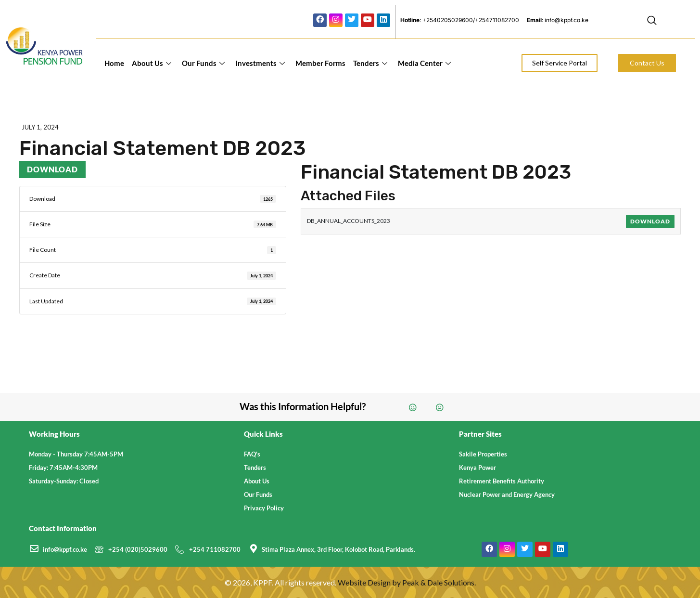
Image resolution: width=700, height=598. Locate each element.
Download (52, 169)
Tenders (370, 63)
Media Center (424, 63)
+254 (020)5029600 (138, 549)
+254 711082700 (215, 549)
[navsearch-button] (652, 22)
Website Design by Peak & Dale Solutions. (407, 582)
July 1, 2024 (40, 127)
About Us (152, 63)
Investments (260, 63)
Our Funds (203, 63)
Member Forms (320, 63)
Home (114, 63)
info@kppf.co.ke (65, 549)
